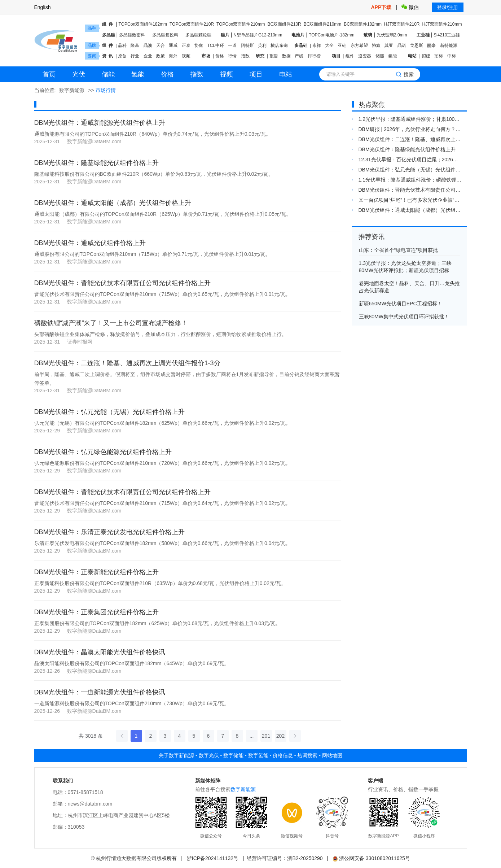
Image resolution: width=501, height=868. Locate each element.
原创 (122, 56)
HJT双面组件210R (402, 24)
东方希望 (359, 45)
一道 (232, 45)
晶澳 (148, 45)
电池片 (298, 35)
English (43, 7)
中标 (452, 56)
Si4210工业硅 (447, 35)
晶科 (122, 45)
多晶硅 (109, 35)
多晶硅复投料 (165, 35)
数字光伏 (209, 755)
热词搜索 (307, 755)
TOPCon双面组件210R (192, 24)
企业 (148, 56)
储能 (380, 56)
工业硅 (423, 35)
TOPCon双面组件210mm (241, 24)
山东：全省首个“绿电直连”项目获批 (398, 250)
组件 (350, 56)
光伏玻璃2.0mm (392, 35)
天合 (161, 45)
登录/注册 (448, 7)
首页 (49, 74)
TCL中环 (216, 45)
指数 (245, 56)
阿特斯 (247, 45)
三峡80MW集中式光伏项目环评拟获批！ (404, 317)
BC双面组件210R (284, 24)
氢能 (392, 56)
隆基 (135, 45)
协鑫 (199, 45)
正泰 (186, 45)
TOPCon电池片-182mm (331, 35)
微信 (410, 7)
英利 (262, 45)
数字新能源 (72, 90)
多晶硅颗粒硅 (198, 35)
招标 (439, 56)
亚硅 (342, 45)
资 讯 (108, 56)
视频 (186, 56)
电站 (412, 56)
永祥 (317, 45)
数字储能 (233, 755)
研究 (260, 56)
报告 (274, 56)
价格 (220, 56)
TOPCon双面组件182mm (143, 24)
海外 (173, 56)
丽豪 (431, 45)
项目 (336, 56)
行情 (232, 56)
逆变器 (365, 56)
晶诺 (402, 45)
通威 (173, 45)
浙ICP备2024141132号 (213, 858)
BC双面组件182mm (363, 24)
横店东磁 (279, 45)
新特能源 (449, 45)
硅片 (225, 35)
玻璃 (368, 35)
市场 (206, 56)
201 (266, 736)
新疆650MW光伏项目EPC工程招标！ (401, 304)
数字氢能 (258, 755)
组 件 (108, 24)
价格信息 (283, 755)
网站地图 (332, 755)
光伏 (79, 74)
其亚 (389, 45)
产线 (299, 56)
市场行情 (106, 90)
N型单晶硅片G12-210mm (258, 35)
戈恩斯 (417, 45)
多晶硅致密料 (132, 35)
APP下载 (382, 7)
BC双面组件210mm (323, 24)
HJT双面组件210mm (442, 24)
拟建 (426, 56)
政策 (161, 56)
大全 (329, 45)
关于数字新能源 (176, 755)
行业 (135, 56)
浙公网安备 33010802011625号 (371, 858)
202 (280, 736)
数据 (286, 56)
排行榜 (314, 56)
